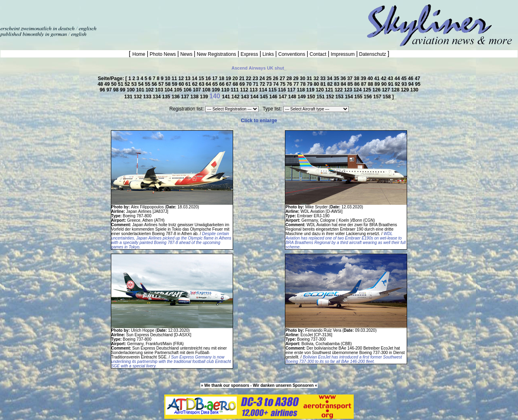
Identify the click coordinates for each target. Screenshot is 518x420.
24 (263, 78)
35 (337, 78)
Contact (318, 54)
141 (226, 97)
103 (160, 90)
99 (123, 90)
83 (337, 84)
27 (283, 78)
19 (229, 78)
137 (186, 97)
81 (324, 84)
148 (293, 97)
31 (310, 78)
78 (304, 84)
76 (290, 84)
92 (398, 84)
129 (405, 90)
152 (330, 97)
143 (245, 97)
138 (195, 97)
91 (392, 84)
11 (175, 78)
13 (188, 78)
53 (135, 84)
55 (148, 84)
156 (368, 97)
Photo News (163, 54)
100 (131, 90)
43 (391, 78)
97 (110, 90)
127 (387, 90)
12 (182, 78)
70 (249, 84)
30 (303, 78)
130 (414, 90)
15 (202, 78)
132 (138, 97)
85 (351, 84)
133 (148, 97)
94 (412, 84)
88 (371, 84)
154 (349, 97)
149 (302, 97)
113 (254, 90)
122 (339, 90)
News (186, 54)
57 (162, 84)
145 (264, 97)
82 (331, 84)
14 (195, 78)
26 (276, 78)
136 (176, 97)
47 (417, 78)
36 (344, 78)
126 (377, 90)
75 (283, 84)
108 (207, 90)
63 (202, 84)
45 (404, 78)
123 (349, 90)
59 (175, 84)
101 (141, 90)
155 (359, 97)
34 (330, 78)
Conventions (292, 54)
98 (117, 90)
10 (168, 78)
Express (249, 54)
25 (270, 78)
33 (324, 78)
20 (236, 78)
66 (223, 84)
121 (330, 90)
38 (358, 78)
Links (268, 54)
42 (384, 78)
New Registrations (217, 54)
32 (317, 78)
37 (351, 78)
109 (216, 90)
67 (229, 84)
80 (317, 84)
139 (205, 97)
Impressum (343, 54)
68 (236, 84)
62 (196, 84)
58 (169, 84)
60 (182, 84)
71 (256, 84)
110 (226, 90)
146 (274, 97)
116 (283, 90)
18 (222, 78)
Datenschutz (373, 54)
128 (396, 90)
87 (364, 84)
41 (378, 78)
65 (216, 84)
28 (290, 78)
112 (245, 90)
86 (358, 84)
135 (167, 97)
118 (301, 90)
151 (321, 97)
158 (387, 97)
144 (255, 97)
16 (209, 78)
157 (378, 97)
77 (297, 84)
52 (128, 84)
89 (378, 84)
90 (385, 84)
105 (179, 90)
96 (103, 90)
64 (209, 84)
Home (139, 54)
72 (263, 84)
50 (115, 84)
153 (340, 97)
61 (189, 84)
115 (273, 90)
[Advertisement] (95, 12)
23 (256, 78)
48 (101, 84)
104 (169, 90)
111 (235, 90)
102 (150, 90)
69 (243, 84)
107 (197, 90)
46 (411, 78)
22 (249, 78)
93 (405, 84)
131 (129, 97)
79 (310, 84)
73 (270, 84)
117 (292, 90)
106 (188, 90)
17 (215, 78)
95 (417, 84)
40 (371, 78)
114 (264, 90)
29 (296, 78)
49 (108, 84)
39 (364, 78)
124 (358, 90)
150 (312, 97)
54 (141, 84)
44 (398, 78)
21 (243, 78)
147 (283, 97)
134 (157, 97)
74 (277, 84)
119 (311, 90)
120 (320, 90)
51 (121, 84)
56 (155, 84)
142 (236, 97)
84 (344, 84)
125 (368, 90)
